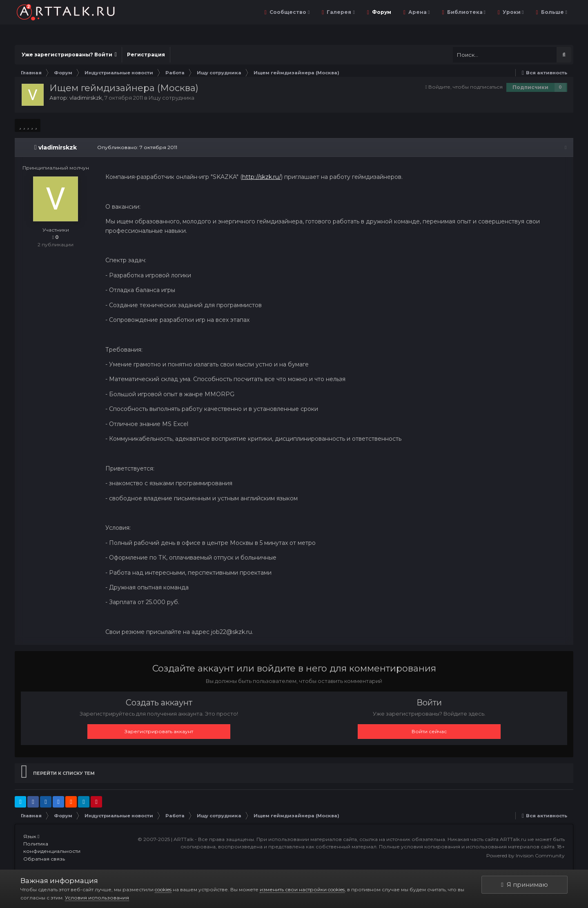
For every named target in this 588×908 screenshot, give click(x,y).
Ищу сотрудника (171, 98)
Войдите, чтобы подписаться (465, 87)
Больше (553, 12)
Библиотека (466, 12)
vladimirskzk (86, 98)
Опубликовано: (136, 147)
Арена (418, 12)
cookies (163, 889)
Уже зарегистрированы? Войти (69, 55)
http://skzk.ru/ (261, 177)
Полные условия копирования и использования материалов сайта (467, 847)
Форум (381, 12)
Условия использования (97, 898)
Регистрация (146, 55)
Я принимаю (524, 885)
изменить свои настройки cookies (302, 889)
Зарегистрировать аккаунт (159, 731)
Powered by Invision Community (526, 856)
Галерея (340, 12)
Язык (31, 836)
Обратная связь (44, 859)
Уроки (512, 12)
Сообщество (289, 12)
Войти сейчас (429, 731)
